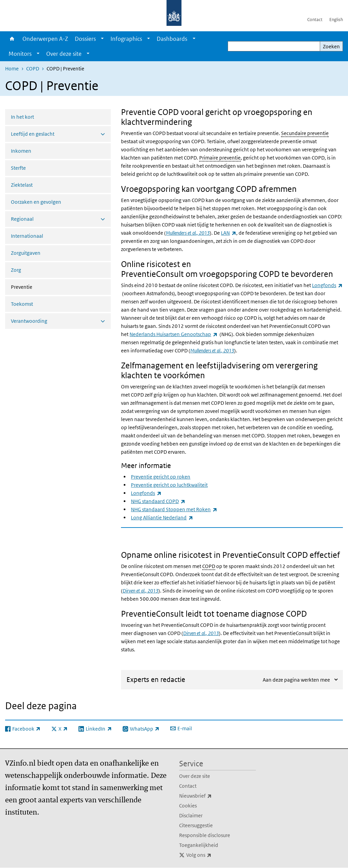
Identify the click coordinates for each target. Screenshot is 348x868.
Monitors (20, 54)
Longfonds (327, 285)
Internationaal (27, 236)
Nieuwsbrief (210, 796)
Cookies (188, 806)
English (336, 20)
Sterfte (18, 168)
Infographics (126, 39)
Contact (315, 20)
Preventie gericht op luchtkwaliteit (169, 485)
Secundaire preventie (305, 133)
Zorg (16, 270)
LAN (228, 233)
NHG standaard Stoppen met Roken (174, 509)
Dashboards (172, 39)
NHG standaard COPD (158, 501)
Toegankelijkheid (199, 845)
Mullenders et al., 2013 (188, 233)
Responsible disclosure (205, 835)
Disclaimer (191, 815)
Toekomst (22, 304)
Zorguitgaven (26, 253)
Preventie (40, 286)
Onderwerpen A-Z (45, 39)
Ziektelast (22, 185)
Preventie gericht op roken (161, 477)
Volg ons (214, 855)
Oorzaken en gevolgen (36, 202)
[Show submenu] (102, 39)
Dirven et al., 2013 (141, 591)
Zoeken (331, 46)
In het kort (22, 117)
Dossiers (85, 39)
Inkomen (21, 151)
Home (12, 39)
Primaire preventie (220, 158)
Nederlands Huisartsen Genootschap (173, 334)
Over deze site (64, 54)
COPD (33, 69)
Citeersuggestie (196, 825)
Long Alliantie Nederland (162, 518)
